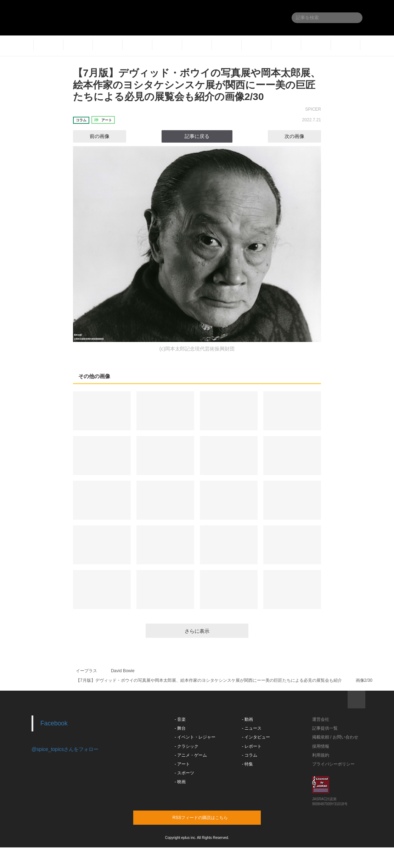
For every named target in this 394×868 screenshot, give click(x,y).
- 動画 (247, 719)
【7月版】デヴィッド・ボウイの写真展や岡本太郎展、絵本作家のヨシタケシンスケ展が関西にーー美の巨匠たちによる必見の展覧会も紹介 (209, 680)
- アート (182, 764)
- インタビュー (256, 737)
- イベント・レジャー (195, 737)
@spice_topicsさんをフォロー (65, 749)
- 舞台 (180, 728)
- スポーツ (184, 773)
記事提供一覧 (325, 728)
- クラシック (187, 746)
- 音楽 (180, 719)
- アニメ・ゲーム (191, 755)
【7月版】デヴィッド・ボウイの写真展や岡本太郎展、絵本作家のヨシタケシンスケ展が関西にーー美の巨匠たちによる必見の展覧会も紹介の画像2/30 (197, 85)
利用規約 (321, 755)
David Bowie (123, 671)
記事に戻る (197, 136)
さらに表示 (197, 631)
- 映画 (180, 782)
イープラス (86, 671)
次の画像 (301, 136)
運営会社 (321, 719)
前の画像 (93, 136)
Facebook (54, 723)
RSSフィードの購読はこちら (210, 817)
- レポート (252, 746)
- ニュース (252, 728)
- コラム (250, 755)
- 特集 (247, 764)
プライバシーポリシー (333, 764)
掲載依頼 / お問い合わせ (335, 737)
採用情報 (321, 746)
